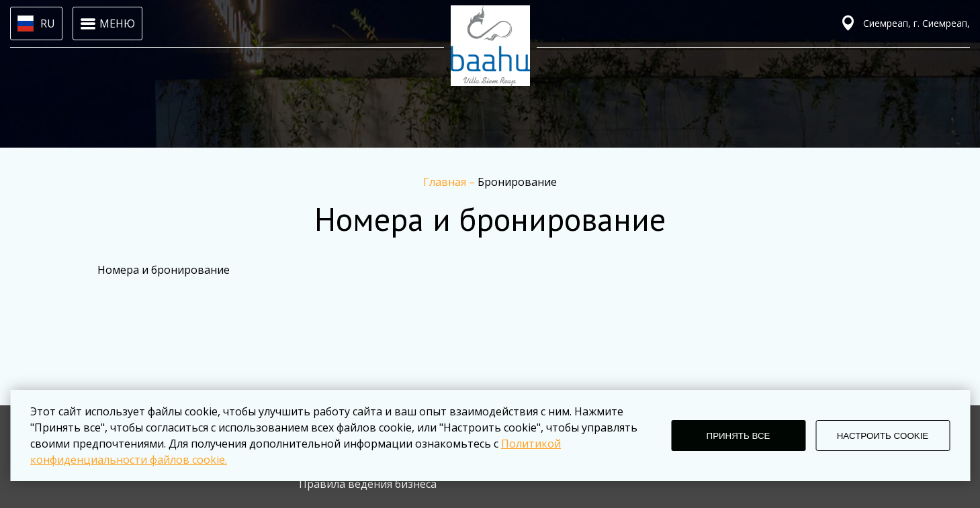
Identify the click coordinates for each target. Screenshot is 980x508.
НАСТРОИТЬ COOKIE (883, 436)
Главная (446, 182)
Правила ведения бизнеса (368, 484)
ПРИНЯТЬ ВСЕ (739, 436)
